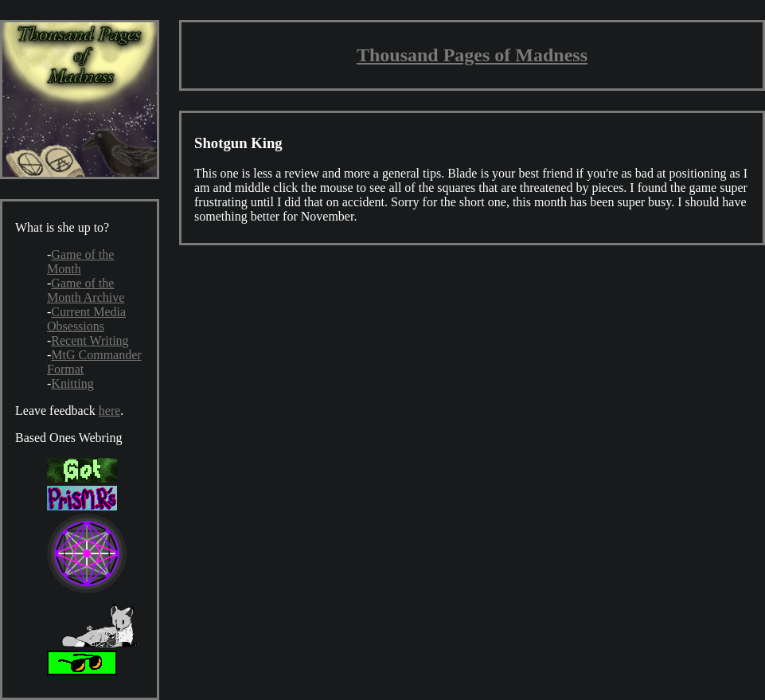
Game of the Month (80, 262)
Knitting (72, 383)
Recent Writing (90, 340)
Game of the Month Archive (86, 290)
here (110, 411)
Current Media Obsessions (86, 319)
